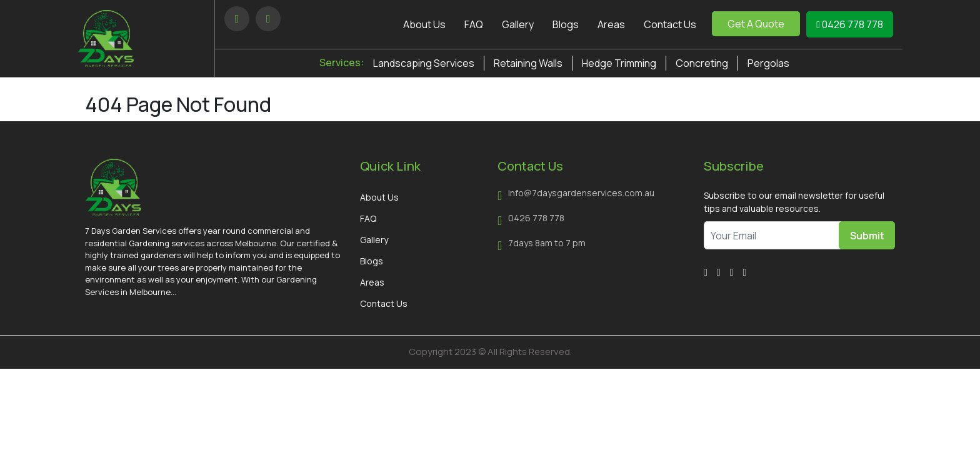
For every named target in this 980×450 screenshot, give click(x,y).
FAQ (474, 24)
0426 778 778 (850, 24)
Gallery (518, 24)
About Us (424, 24)
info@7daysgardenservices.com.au (581, 193)
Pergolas (768, 63)
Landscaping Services (424, 63)
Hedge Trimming (619, 63)
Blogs (566, 24)
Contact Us (670, 24)
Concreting (702, 63)
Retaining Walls (528, 63)
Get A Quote (756, 24)
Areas (611, 24)
